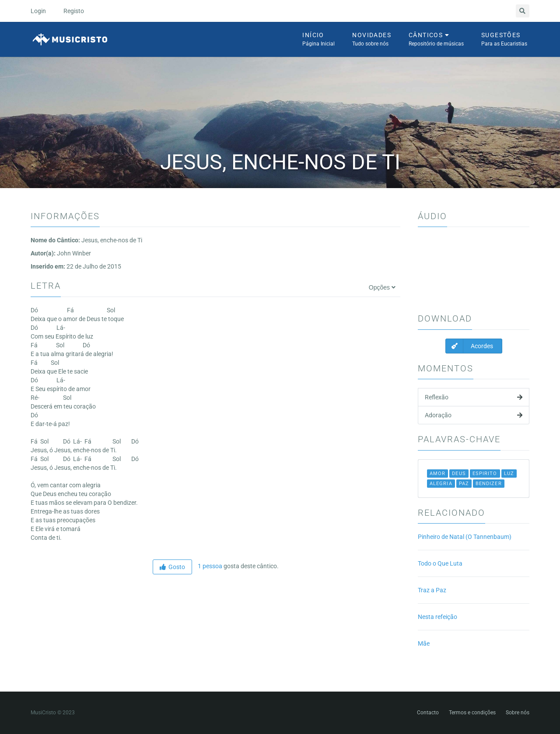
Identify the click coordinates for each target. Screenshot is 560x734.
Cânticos (436, 40)
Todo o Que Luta (440, 563)
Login (38, 11)
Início (318, 40)
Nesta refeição (437, 617)
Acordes (469, 346)
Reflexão (474, 397)
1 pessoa (209, 566)
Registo (74, 11)
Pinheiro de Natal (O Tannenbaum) (465, 537)
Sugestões (504, 40)
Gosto (172, 567)
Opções (382, 287)
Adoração (474, 415)
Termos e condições (472, 713)
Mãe (424, 643)
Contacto (428, 713)
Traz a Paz (432, 590)
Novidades (372, 40)
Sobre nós (518, 713)
